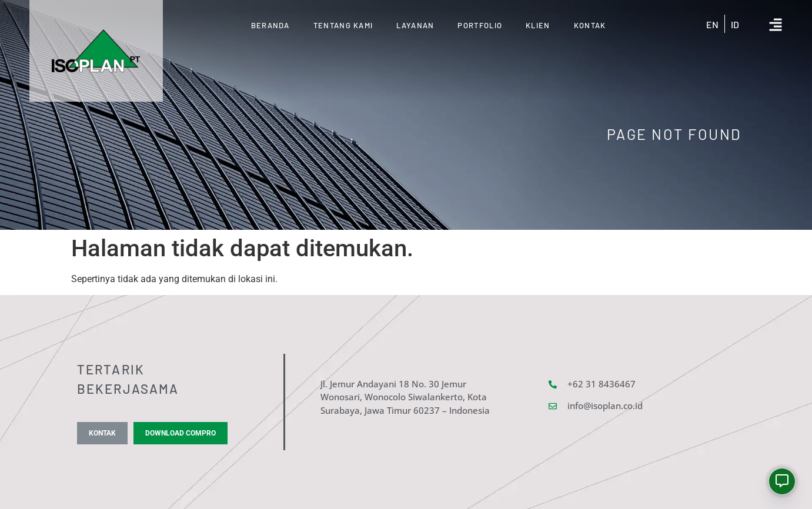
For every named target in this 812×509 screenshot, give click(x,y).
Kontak (590, 25)
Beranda (270, 25)
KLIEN (538, 25)
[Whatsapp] (782, 481)
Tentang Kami (343, 25)
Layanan (415, 25)
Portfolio (480, 25)
